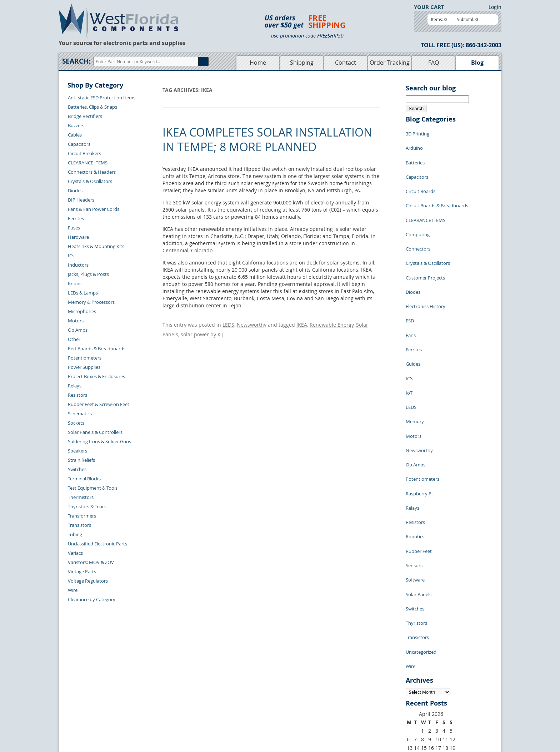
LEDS (228, 324)
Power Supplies (84, 367)
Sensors (414, 454)
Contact (346, 63)
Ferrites (76, 218)
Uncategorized (421, 518)
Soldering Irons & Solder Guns (99, 441)
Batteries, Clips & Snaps (92, 107)
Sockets (76, 423)
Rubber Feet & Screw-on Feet (99, 404)
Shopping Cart (251, 685)
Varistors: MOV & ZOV (91, 562)
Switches (77, 469)
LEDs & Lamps (83, 293)
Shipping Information (170, 693)
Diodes (75, 191)
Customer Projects (425, 239)
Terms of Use (316, 693)
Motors (76, 321)
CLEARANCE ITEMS (88, 163)
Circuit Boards (421, 175)
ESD (410, 271)
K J (221, 331)
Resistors (77, 395)
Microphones (82, 311)
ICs (71, 256)
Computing (418, 207)
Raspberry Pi (419, 400)
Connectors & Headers (92, 172)
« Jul (411, 634)
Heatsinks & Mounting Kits (96, 246)
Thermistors (81, 497)
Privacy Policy (317, 685)
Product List (249, 693)
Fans (411, 282)
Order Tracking (390, 63)
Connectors (418, 218)
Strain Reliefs (81, 460)
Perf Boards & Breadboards (97, 348)
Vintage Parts (82, 572)
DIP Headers (81, 200)
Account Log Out (165, 709)
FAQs (241, 701)
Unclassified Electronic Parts (97, 544)
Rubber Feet (419, 443)
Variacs (75, 553)
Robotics (415, 432)
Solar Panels (419, 475)
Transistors (79, 525)
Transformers (82, 516)
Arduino (414, 143)
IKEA (302, 324)
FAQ (434, 63)
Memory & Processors (91, 302)
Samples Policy (318, 677)
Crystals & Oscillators (90, 181)
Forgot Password (165, 718)
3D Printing (417, 132)
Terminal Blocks (84, 479)
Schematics (80, 414)
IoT (409, 325)
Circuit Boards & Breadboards (437, 185)
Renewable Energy (332, 324)
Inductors (78, 265)
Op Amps (78, 330)
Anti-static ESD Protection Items (102, 98)
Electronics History (426, 261)
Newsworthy (252, 324)
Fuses (74, 228)
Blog (477, 63)
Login (495, 7)
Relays (75, 386)
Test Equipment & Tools (93, 488)
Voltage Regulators (88, 581)
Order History (162, 701)
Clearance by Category (92, 599)
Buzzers (76, 125)
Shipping (302, 63)
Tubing (75, 534)
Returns (156, 685)
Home (258, 63)
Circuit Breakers (84, 153)
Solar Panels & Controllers (95, 432)
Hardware (78, 237)
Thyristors (416, 496)
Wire (73, 590)
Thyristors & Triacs (87, 506)
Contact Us (159, 677)
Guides (413, 303)
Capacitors (79, 144)
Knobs (75, 283)
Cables (75, 135)
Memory (415, 346)
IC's (409, 314)
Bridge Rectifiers (85, 116)
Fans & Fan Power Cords (94, 209)
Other (74, 339)
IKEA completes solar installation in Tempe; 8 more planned (267, 140)
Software (415, 464)
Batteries (415, 153)
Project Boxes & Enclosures (96, 376)
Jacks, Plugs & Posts (88, 274)
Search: (76, 61)
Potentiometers (85, 358)
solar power (195, 331)
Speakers (77, 451)
